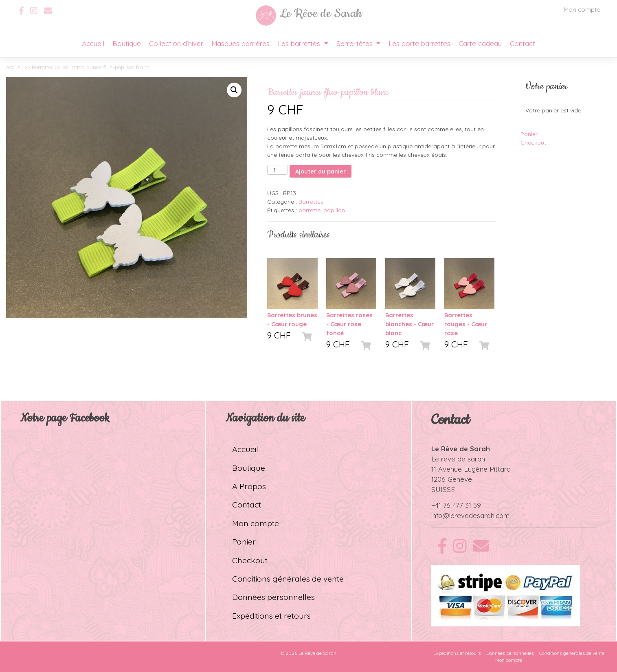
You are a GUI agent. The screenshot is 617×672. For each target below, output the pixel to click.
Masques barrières (240, 43)
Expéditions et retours (271, 616)
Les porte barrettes (419, 43)
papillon (334, 210)
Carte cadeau (480, 43)
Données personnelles (273, 597)
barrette (310, 210)
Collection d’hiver (176, 43)
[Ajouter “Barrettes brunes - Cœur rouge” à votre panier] (307, 336)
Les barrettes (300, 43)
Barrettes (43, 67)
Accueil (93, 43)
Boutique (127, 43)
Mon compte (582, 10)
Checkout (533, 143)
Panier (529, 134)
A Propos (249, 486)
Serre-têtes (356, 43)
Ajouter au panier (321, 171)
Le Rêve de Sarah (317, 653)
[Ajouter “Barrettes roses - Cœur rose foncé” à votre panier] (366, 345)
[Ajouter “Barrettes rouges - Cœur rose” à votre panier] (484, 345)
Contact (523, 43)
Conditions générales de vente (288, 579)
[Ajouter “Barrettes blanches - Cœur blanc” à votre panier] (425, 345)
